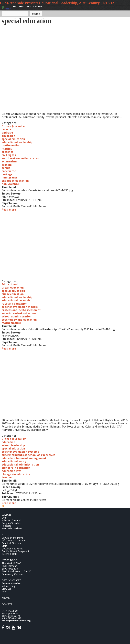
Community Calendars (13, 574)
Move (6, 598)
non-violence (10, 184)
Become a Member (11, 583)
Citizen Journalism (14, 126)
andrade (7, 133)
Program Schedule (11, 523)
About (6, 535)
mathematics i (11, 323)
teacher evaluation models (20, 307)
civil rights (9, 155)
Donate (7, 604)
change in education (15, 181)
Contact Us (10, 611)
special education (13, 139)
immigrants (10, 178)
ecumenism (9, 162)
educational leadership (17, 142)
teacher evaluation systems (20, 452)
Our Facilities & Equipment (15, 551)
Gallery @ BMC (9, 554)
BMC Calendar (9, 566)
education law (11, 471)
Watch (6, 515)
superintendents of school (19, 313)
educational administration (20, 465)
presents (7, 152)
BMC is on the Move (12, 538)
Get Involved (12, 580)
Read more (9, 210)
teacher (7, 477)
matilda (7, 149)
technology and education (19, 320)
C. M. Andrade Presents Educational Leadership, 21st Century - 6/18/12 (57, 3)
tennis (6, 168)
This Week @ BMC (11, 563)
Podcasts (6, 526)
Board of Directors (11, 543)
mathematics (11, 145)
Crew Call (7, 589)
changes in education (16, 474)
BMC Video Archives (12, 529)
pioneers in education (16, 468)
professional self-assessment (21, 310)
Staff (4, 546)
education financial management (24, 458)
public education (13, 294)
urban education (13, 288)
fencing (7, 165)
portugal (8, 174)
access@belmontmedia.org (16, 621)
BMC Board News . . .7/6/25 (16, 571)
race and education (15, 304)
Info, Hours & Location (14, 540)
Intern (5, 591)
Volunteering (8, 586)
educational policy (14, 461)
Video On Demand (11, 520)
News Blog (10, 560)
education (8, 136)
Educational (10, 284)
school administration (17, 317)
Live (4, 518)
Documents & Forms (12, 549)
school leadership (13, 445)
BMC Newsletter (10, 569)
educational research (16, 300)
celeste (6, 129)
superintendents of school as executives (28, 455)
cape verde (9, 171)
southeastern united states (20, 158)
